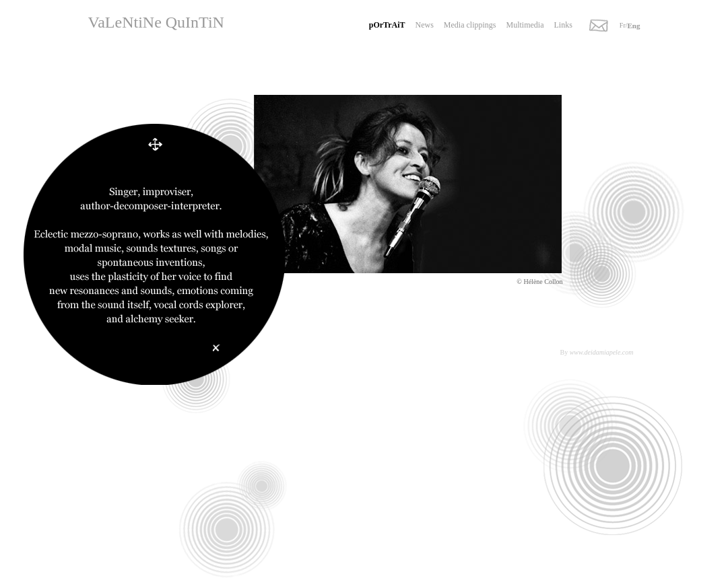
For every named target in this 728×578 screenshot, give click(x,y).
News (425, 25)
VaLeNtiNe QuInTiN (156, 22)
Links (563, 25)
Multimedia (525, 25)
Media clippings (470, 25)
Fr (623, 25)
